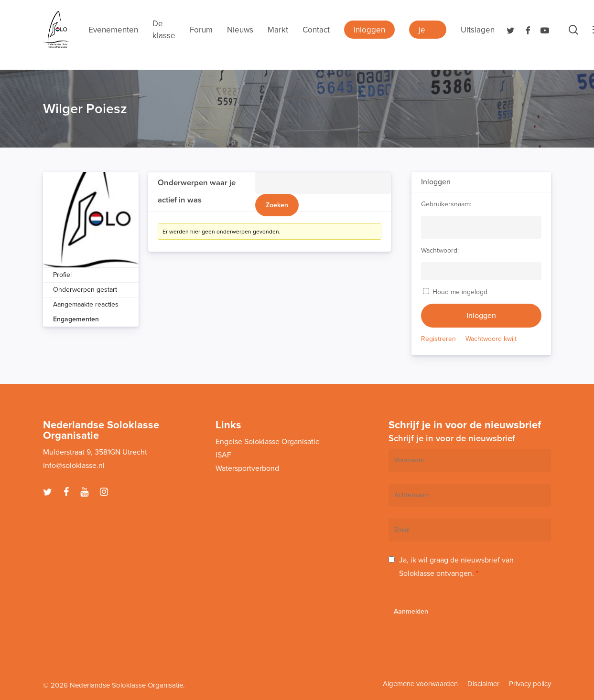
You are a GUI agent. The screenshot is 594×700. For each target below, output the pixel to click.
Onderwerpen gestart (85, 290)
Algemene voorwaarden (420, 684)
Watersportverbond (247, 468)
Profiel (62, 275)
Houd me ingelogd (460, 292)
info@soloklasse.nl (74, 466)
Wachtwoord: (440, 250)
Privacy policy (530, 684)
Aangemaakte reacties (86, 304)
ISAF (223, 455)
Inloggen (481, 316)
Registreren (438, 339)
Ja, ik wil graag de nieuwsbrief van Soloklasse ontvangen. (456, 567)
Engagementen (76, 319)
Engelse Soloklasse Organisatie (268, 442)
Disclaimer (483, 684)
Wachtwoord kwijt (491, 339)
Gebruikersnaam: (446, 204)
